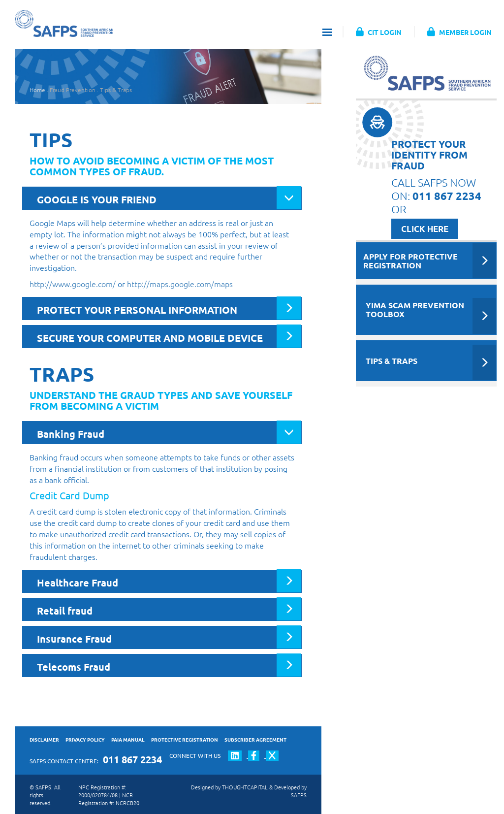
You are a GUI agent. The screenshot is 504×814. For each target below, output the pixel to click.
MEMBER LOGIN (459, 32)
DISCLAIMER (44, 739)
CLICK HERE (425, 229)
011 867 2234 (132, 759)
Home (37, 90)
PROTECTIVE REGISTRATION (185, 739)
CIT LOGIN (379, 32)
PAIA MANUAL (128, 739)
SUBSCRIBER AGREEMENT (255, 739)
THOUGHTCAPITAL (245, 787)
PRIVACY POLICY (85, 739)
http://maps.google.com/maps (180, 284)
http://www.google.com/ (73, 284)
